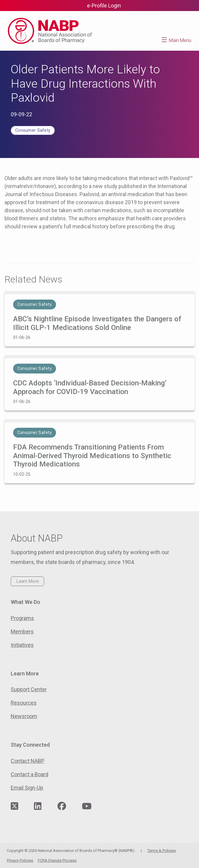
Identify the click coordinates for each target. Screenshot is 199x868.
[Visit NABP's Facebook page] (62, 806)
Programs (22, 618)
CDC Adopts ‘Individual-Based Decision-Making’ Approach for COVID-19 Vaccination (90, 387)
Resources (24, 703)
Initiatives (22, 645)
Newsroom (24, 716)
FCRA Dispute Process (57, 860)
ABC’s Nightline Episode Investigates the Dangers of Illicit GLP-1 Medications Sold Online (97, 323)
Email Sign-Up (27, 788)
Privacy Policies (20, 860)
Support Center (29, 689)
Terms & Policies (162, 851)
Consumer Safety (33, 130)
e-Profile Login (104, 6)
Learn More (28, 581)
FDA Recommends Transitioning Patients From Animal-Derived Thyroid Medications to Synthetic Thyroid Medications (92, 456)
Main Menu (180, 40)
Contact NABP (28, 761)
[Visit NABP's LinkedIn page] (38, 806)
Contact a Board (29, 774)
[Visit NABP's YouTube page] (87, 806)
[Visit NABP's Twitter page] (14, 806)
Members (22, 631)
